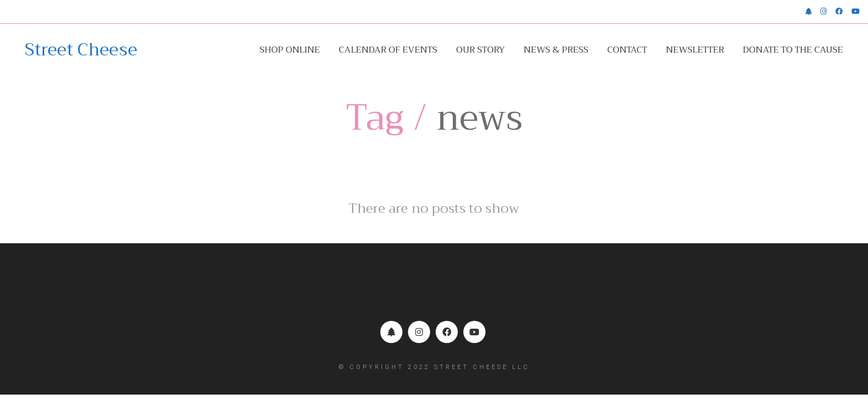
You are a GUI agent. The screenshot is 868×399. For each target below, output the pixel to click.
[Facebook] (447, 332)
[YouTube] (474, 332)
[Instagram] (419, 332)
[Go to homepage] (81, 50)
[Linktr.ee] (391, 332)
